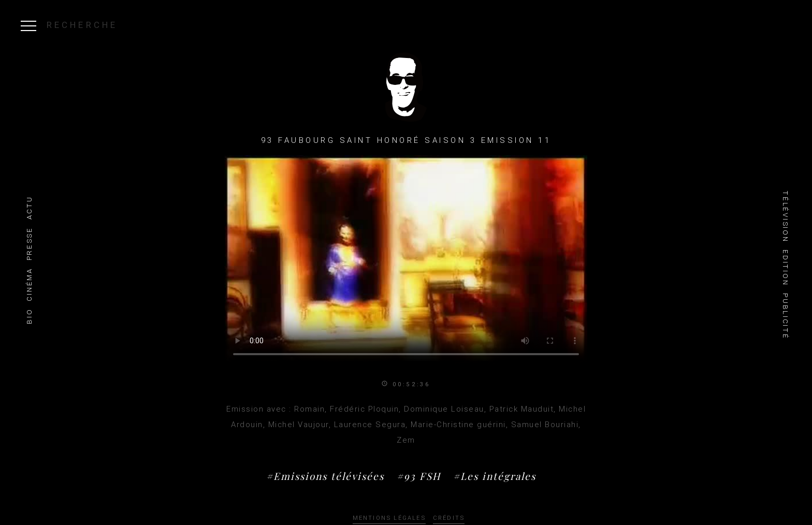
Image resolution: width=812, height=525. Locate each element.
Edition (785, 268)
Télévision (785, 216)
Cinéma (29, 284)
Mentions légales (389, 518)
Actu (29, 208)
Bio (29, 316)
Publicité (785, 316)
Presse (29, 244)
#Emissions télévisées (325, 476)
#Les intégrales (495, 476)
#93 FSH (419, 476)
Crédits (449, 518)
